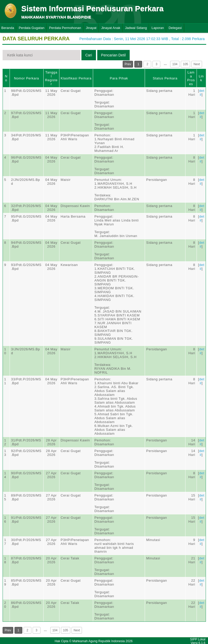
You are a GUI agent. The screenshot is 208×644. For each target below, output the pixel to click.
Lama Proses (191, 78)
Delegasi (175, 28)
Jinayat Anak (111, 28)
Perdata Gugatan (32, 28)
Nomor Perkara (27, 78)
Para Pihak (119, 78)
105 (185, 64)
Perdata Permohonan (65, 28)
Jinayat (91, 28)
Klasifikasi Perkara (76, 78)
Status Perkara (165, 78)
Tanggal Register (51, 78)
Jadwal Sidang (136, 28)
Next (197, 64)
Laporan (158, 28)
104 (175, 64)
